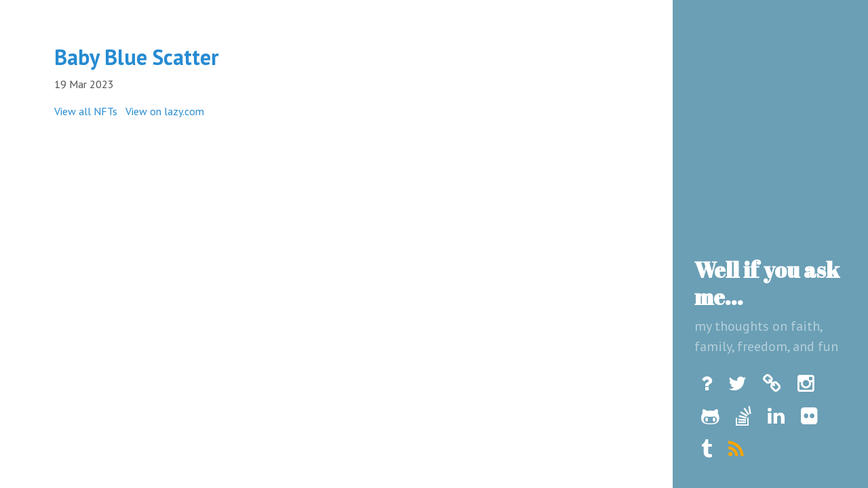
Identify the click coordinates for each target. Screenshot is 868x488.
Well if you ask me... (767, 283)
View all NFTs (86, 111)
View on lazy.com (165, 111)
